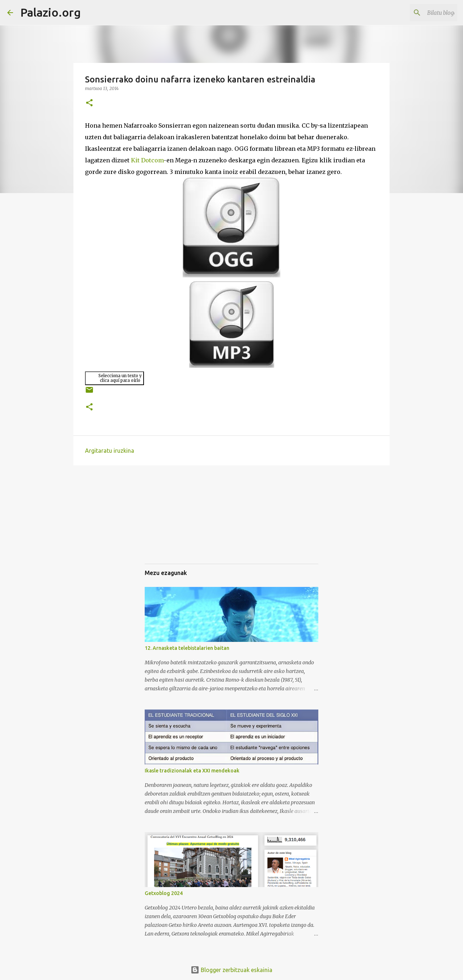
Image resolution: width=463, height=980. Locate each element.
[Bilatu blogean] (419, 13)
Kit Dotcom (147, 160)
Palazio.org (50, 12)
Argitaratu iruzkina (110, 451)
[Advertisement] (181, 521)
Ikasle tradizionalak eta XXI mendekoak (192, 771)
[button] (89, 103)
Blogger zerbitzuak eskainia (231, 970)
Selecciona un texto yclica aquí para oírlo (120, 378)
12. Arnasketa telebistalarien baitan (187, 648)
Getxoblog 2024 (164, 893)
